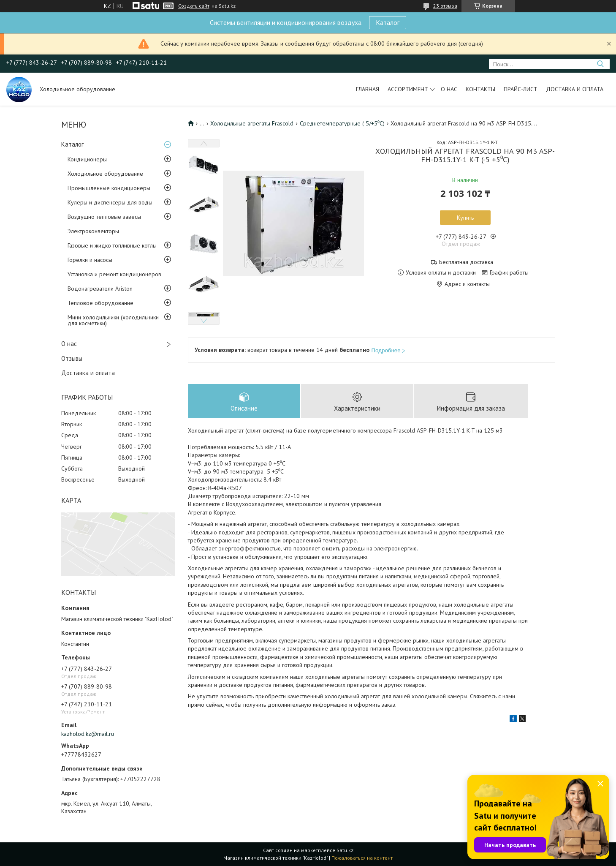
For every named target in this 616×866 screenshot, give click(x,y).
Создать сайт (194, 6)
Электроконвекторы (93, 231)
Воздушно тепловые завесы (104, 217)
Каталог (388, 22)
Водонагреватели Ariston (100, 289)
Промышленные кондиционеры (109, 188)
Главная (368, 89)
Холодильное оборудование (105, 174)
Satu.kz (345, 850)
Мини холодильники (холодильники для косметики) (113, 320)
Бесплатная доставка (466, 262)
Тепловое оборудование (100, 303)
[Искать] (600, 64)
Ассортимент (408, 89)
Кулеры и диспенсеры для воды (110, 202)
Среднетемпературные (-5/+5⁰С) (342, 123)
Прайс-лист (521, 89)
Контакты (480, 89)
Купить (465, 218)
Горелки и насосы (90, 260)
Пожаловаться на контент (362, 858)
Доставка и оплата (575, 89)
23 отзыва (445, 6)
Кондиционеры (87, 159)
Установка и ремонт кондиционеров (114, 274)
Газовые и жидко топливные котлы (112, 245)
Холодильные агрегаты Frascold (252, 123)
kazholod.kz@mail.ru (88, 734)
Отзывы (72, 358)
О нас (449, 89)
